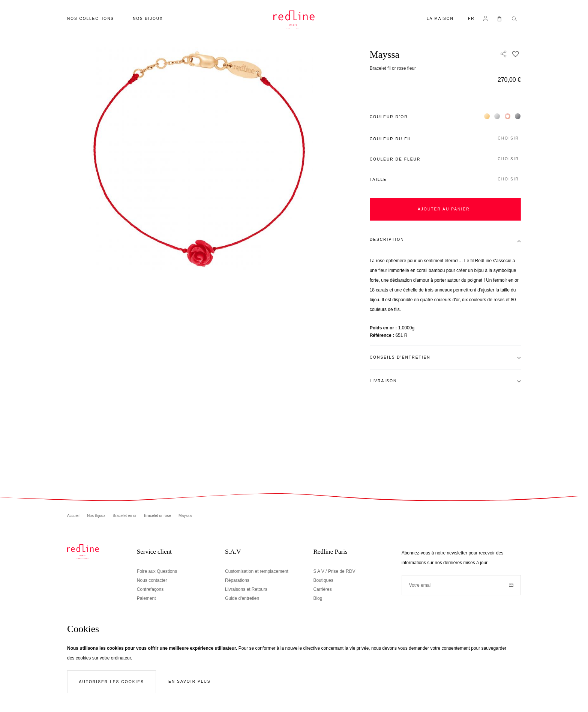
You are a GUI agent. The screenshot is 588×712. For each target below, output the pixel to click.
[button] (471, 19)
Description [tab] (387, 240)
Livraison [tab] (383, 381)
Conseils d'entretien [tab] (400, 357)
